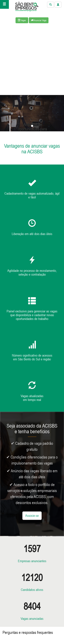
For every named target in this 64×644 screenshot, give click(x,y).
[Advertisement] (32, 61)
